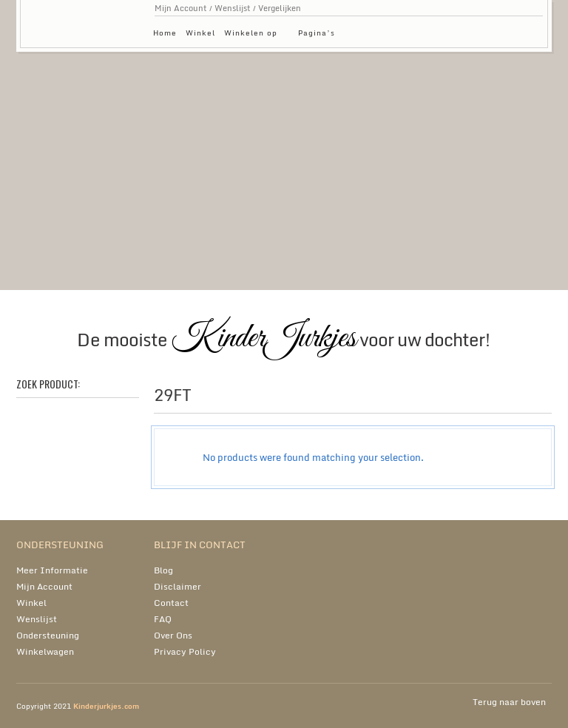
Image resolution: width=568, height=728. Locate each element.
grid (506, 399)
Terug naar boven (509, 702)
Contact (171, 603)
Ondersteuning (48, 635)
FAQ (163, 619)
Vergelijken (280, 8)
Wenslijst (233, 8)
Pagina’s (320, 35)
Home (165, 33)
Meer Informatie (52, 570)
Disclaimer (177, 586)
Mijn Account (181, 8)
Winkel (200, 33)
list (531, 399)
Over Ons (173, 635)
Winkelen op (254, 35)
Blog (163, 570)
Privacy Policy (185, 651)
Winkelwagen (45, 651)
